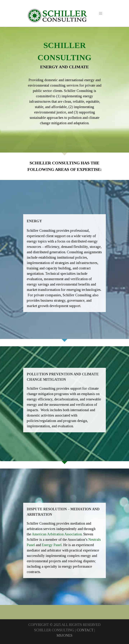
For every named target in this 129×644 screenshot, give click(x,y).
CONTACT (85, 630)
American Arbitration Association (57, 534)
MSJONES (64, 635)
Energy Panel (52, 545)
